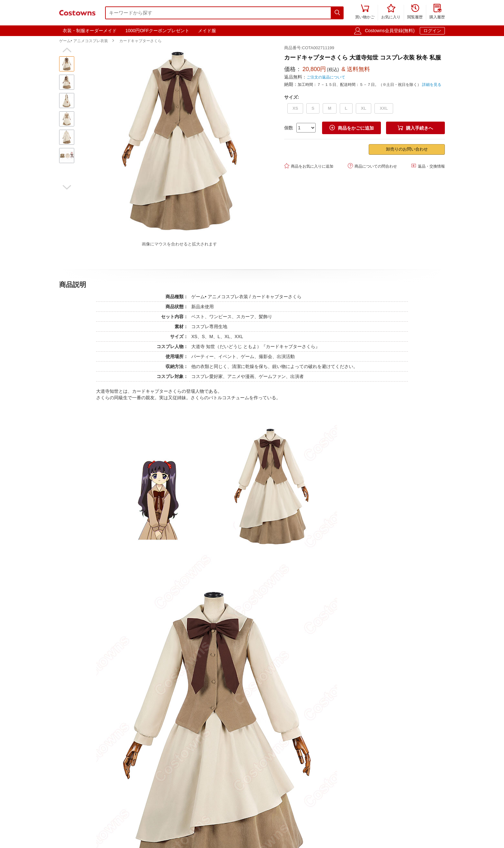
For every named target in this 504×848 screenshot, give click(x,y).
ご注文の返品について (326, 77)
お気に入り (391, 12)
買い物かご (365, 12)
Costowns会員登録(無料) (390, 31)
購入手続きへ (415, 128)
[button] (67, 50)
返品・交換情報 (428, 166)
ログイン (432, 31)
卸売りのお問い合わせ (407, 149)
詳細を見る (432, 85)
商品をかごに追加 (352, 128)
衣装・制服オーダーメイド (90, 31)
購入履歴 (437, 12)
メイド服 (207, 31)
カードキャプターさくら (140, 41)
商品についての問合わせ (372, 166)
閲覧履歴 (415, 12)
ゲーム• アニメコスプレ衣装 (84, 41)
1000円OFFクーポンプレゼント (157, 31)
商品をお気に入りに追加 (309, 166)
